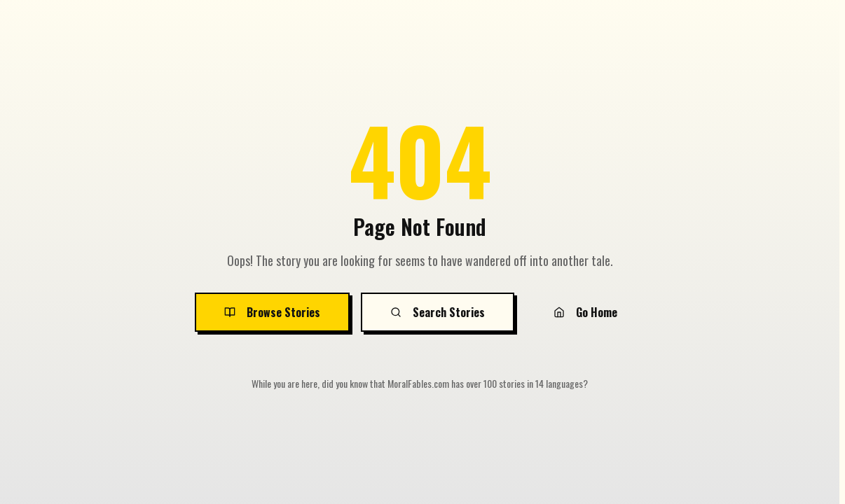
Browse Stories (272, 312)
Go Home (585, 312)
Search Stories (438, 312)
